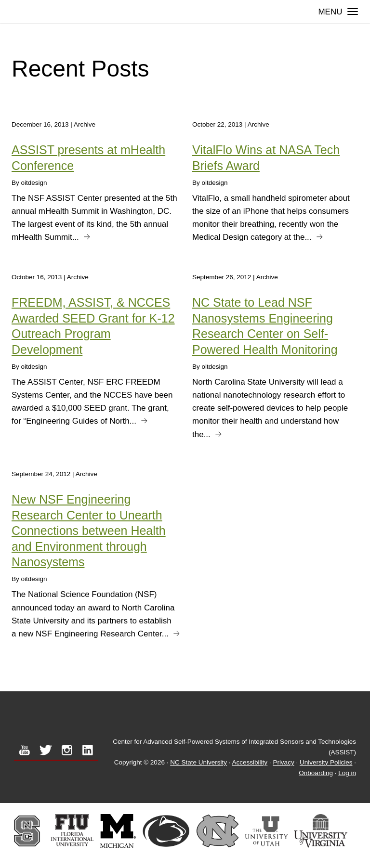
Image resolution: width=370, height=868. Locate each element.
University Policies (326, 763)
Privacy (283, 763)
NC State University (198, 763)
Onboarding (316, 773)
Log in (347, 773)
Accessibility (250, 763)
